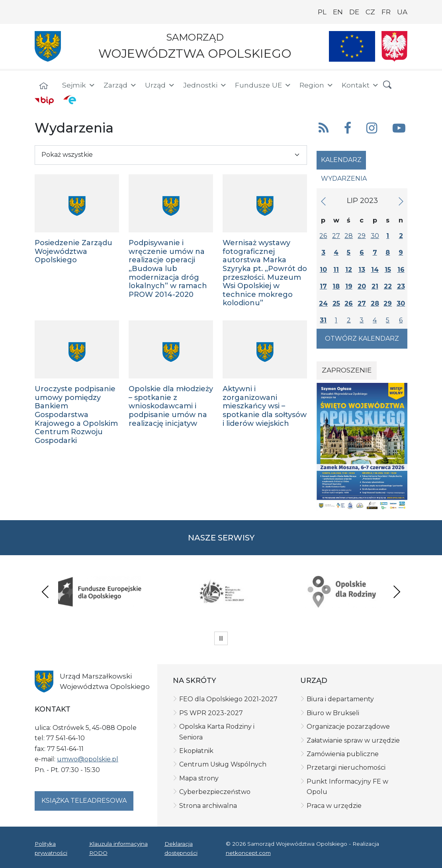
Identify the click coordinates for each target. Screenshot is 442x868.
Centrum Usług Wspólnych (223, 764)
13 (362, 270)
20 (362, 286)
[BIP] (44, 100)
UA (402, 12)
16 (401, 270)
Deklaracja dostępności (181, 848)
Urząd (160, 85)
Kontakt (360, 85)
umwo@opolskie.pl (88, 759)
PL (322, 12)
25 (336, 303)
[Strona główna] (43, 86)
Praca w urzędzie (334, 806)
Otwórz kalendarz (362, 338)
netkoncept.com (248, 853)
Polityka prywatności (51, 848)
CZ (370, 12)
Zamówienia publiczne (343, 754)
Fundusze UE (263, 85)
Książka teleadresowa (84, 801)
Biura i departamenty (340, 699)
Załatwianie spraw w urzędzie (353, 740)
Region (317, 85)
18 (336, 286)
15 (388, 270)
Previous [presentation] (45, 592)
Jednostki (205, 85)
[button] (387, 85)
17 (323, 286)
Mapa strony (199, 778)
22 (388, 286)
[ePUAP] (70, 99)
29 (362, 236)
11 (336, 270)
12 (349, 270)
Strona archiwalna (208, 806)
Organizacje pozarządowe (348, 727)
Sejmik (79, 85)
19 (349, 286)
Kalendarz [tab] (341, 160)
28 (349, 236)
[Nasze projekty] (352, 46)
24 (323, 303)
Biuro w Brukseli (333, 713)
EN (338, 12)
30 (375, 236)
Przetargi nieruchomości (346, 768)
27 (336, 236)
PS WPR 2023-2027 (211, 713)
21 (375, 286)
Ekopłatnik (196, 751)
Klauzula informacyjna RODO (118, 848)
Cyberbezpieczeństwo (215, 792)
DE (354, 12)
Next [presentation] (397, 592)
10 (323, 270)
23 (401, 286)
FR (386, 12)
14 (375, 270)
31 (323, 320)
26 (323, 236)
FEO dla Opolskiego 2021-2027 (228, 699)
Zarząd (120, 85)
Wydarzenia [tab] (344, 178)
